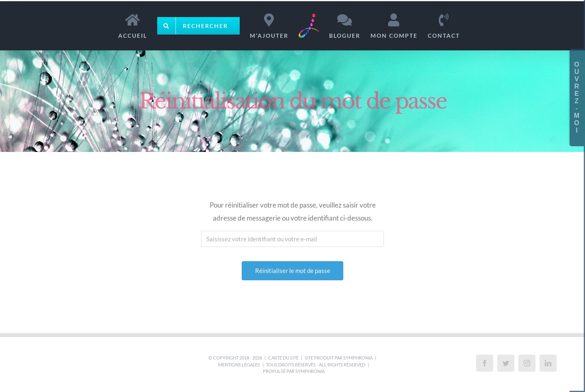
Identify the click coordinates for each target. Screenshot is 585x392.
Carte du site (283, 358)
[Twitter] (506, 363)
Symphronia (358, 358)
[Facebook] (485, 363)
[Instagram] (527, 363)
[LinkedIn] (548, 363)
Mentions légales (239, 365)
